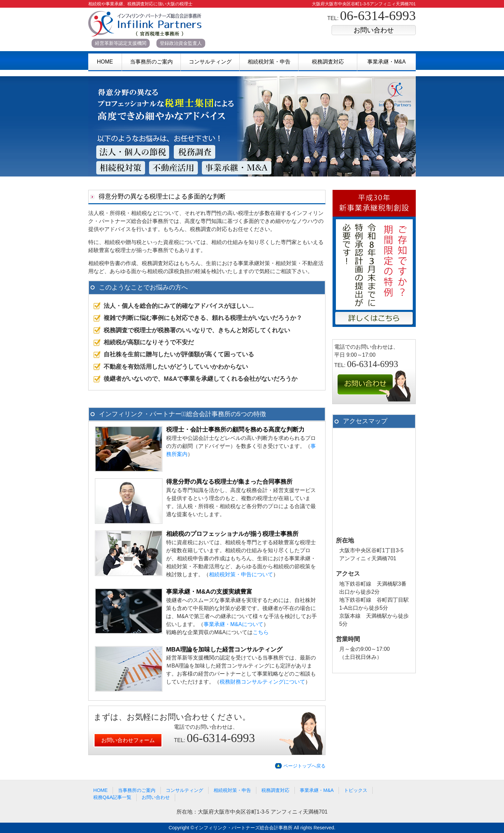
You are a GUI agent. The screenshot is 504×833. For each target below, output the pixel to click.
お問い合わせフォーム (128, 740)
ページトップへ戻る (304, 766)
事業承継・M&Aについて (233, 624)
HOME (105, 62)
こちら (261, 632)
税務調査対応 (328, 62)
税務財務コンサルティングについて (262, 682)
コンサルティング (210, 62)
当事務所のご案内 (151, 62)
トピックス (356, 790)
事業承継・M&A (387, 62)
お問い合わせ (374, 30)
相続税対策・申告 (269, 62)
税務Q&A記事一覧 (112, 797)
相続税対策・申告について (241, 574)
